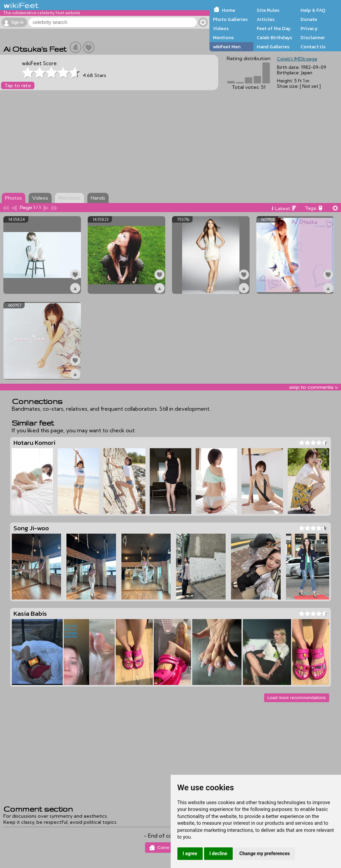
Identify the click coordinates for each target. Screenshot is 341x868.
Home (229, 10)
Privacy (309, 28)
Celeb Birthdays (274, 37)
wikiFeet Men (227, 47)
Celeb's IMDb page (297, 59)
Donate (309, 19)
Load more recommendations (297, 698)
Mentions (223, 37)
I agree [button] (190, 853)
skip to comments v (313, 387)
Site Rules (268, 10)
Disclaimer (313, 37)
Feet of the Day (274, 28)
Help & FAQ (313, 10)
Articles (266, 19)
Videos (221, 28)
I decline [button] (218, 853)
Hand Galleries (273, 47)
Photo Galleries (230, 19)
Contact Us (313, 47)
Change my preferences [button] (265, 853)
